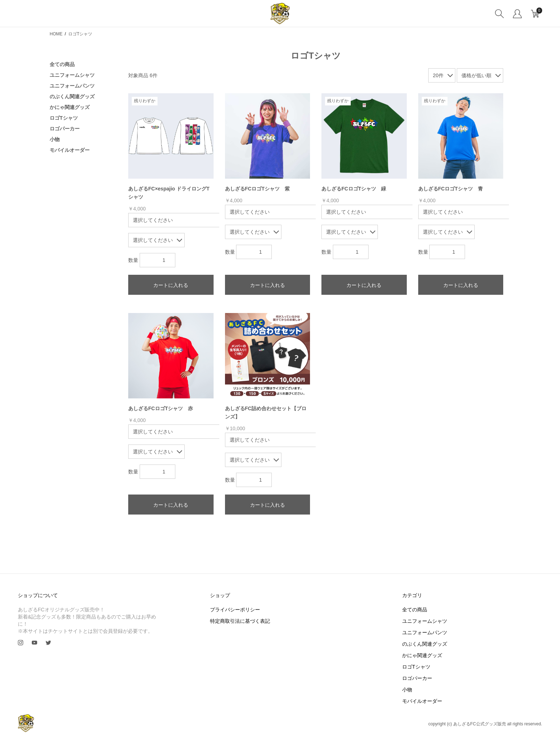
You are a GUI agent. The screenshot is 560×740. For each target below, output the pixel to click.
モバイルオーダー (70, 150)
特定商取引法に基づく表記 (240, 621)
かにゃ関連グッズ (70, 107)
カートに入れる (171, 285)
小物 (55, 139)
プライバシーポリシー (235, 610)
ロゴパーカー (65, 129)
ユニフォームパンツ (72, 86)
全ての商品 (62, 64)
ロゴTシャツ (64, 118)
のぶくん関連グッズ (72, 96)
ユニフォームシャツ (72, 75)
